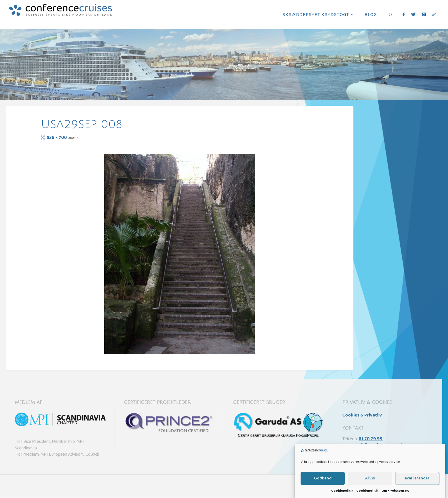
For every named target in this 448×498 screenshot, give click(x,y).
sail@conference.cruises (383, 446)
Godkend (323, 488)
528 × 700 (57, 138)
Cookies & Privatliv (362, 416)
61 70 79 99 (371, 439)
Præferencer (417, 488)
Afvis (370, 488)
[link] (391, 15)
